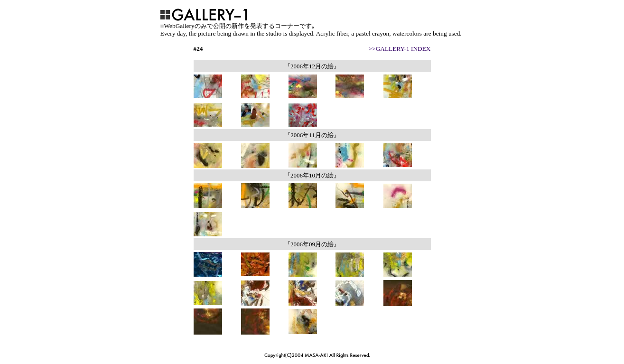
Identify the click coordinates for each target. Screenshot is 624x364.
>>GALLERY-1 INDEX (400, 49)
